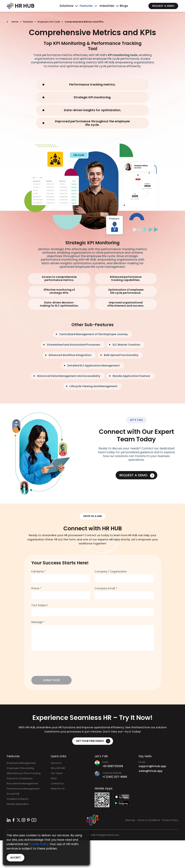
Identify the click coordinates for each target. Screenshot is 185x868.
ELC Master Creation (126, 345)
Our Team (57, 773)
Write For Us (58, 789)
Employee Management (21, 763)
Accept (15, 858)
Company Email (106, 588)
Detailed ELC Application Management (94, 366)
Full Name (39, 571)
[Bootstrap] (21, 6)
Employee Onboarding (20, 768)
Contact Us (57, 783)
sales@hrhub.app (151, 771)
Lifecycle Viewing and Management (94, 386)
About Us (56, 763)
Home (15, 22)
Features (86, 6)
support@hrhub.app (152, 766)
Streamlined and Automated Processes (74, 345)
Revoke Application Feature (131, 376)
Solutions (66, 6)
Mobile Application (18, 804)
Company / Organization (111, 571)
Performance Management (23, 789)
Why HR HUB (58, 768)
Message (38, 622)
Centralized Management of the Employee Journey (94, 334)
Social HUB (13, 794)
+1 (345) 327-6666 (115, 777)
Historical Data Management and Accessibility (69, 376)
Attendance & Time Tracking (24, 773)
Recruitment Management (22, 783)
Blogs (124, 6)
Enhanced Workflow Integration (70, 355)
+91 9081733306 (113, 766)
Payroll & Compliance (20, 778)
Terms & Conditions (149, 820)
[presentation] (59, 661)
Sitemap (130, 820)
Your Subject (39, 605)
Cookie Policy (39, 844)
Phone (36, 588)
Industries (107, 6)
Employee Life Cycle (49, 22)
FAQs (54, 778)
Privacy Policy (170, 820)
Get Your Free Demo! (93, 741)
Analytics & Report (18, 799)
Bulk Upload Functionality (121, 355)
